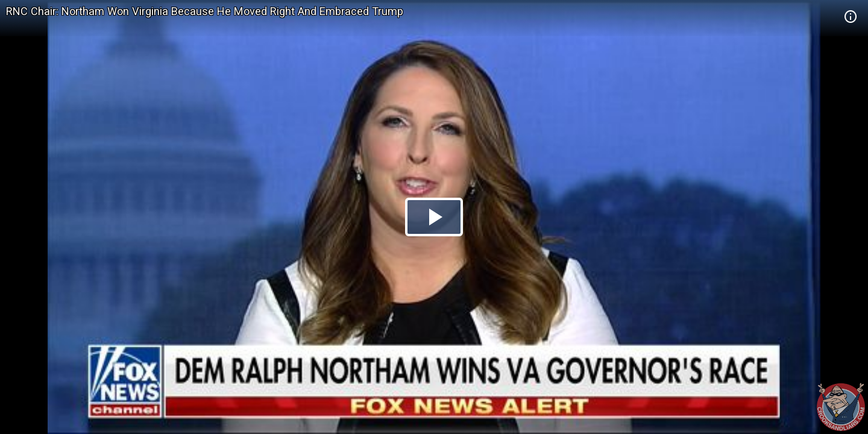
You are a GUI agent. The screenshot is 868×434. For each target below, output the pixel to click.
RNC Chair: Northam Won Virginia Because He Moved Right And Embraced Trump (205, 11)
